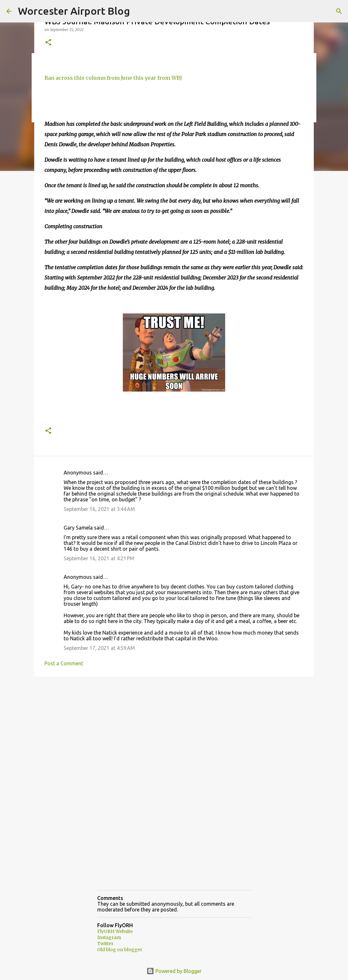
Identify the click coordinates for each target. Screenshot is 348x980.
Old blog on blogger (120, 950)
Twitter (105, 944)
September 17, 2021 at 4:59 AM (99, 648)
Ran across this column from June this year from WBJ (113, 78)
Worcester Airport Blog (74, 11)
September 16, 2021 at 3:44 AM (99, 509)
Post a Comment (64, 663)
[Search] (339, 11)
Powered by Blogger (174, 971)
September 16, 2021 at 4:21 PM (99, 558)
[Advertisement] (174, 731)
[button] (48, 43)
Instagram (109, 937)
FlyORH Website (115, 931)
